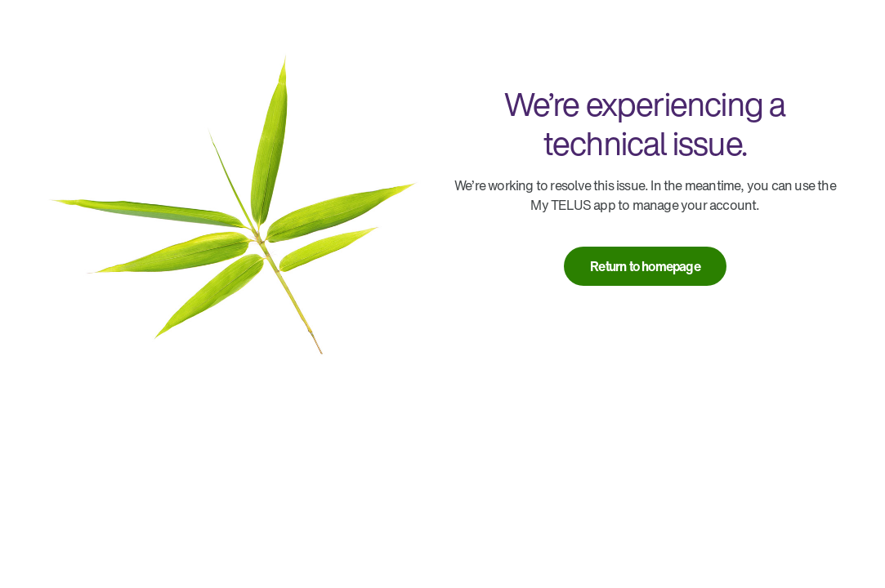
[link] (645, 266)
